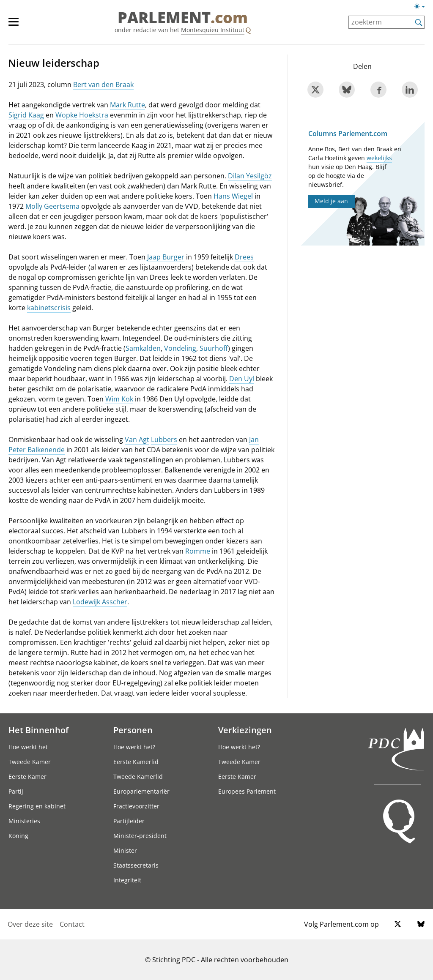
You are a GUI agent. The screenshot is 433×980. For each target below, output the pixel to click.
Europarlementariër (141, 791)
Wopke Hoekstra (82, 115)
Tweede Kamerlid (138, 777)
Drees (244, 257)
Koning (18, 836)
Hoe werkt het (28, 747)
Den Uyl (242, 379)
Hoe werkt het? (134, 747)
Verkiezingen (245, 730)
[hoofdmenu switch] (14, 25)
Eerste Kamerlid (136, 762)
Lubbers (164, 439)
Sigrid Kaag (26, 115)
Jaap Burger (166, 257)
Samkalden (143, 348)
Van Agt (137, 439)
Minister (125, 850)
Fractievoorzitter (136, 806)
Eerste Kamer (27, 777)
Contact (72, 924)
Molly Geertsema (52, 206)
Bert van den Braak (103, 85)
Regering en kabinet (37, 806)
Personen (133, 730)
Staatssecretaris (136, 865)
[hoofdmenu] (18, 25)
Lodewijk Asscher (100, 602)
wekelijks (379, 158)
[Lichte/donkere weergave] (422, 8)
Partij (16, 791)
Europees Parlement (247, 791)
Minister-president (140, 836)
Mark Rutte (127, 105)
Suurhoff (214, 348)
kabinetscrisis (49, 308)
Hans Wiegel (233, 196)
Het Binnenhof (38, 730)
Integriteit (127, 880)
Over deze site (30, 924)
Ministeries (24, 821)
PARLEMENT (183, 18)
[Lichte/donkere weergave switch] (422, 7)
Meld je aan (331, 201)
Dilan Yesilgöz (250, 176)
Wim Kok (119, 399)
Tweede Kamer (30, 762)
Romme (198, 551)
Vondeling (180, 348)
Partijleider (129, 821)
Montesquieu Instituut (213, 30)
